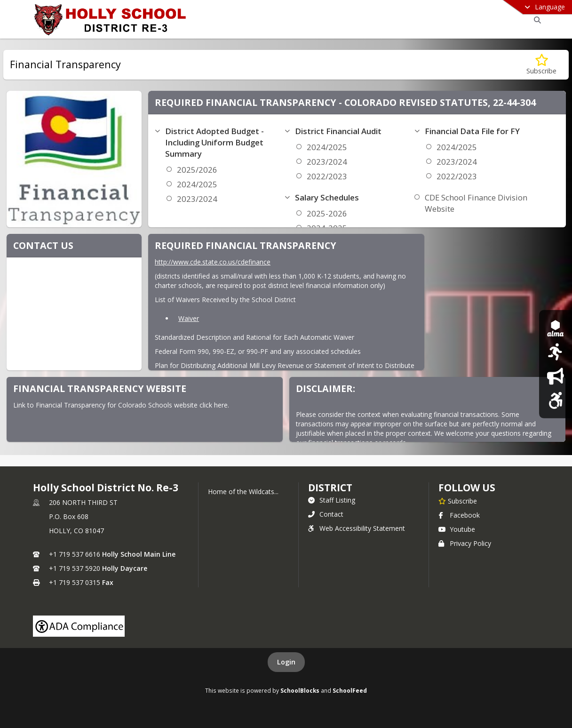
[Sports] (555, 352)
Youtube (457, 529)
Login (286, 662)
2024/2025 (197, 184)
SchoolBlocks (300, 690)
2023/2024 (197, 199)
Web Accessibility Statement (357, 528)
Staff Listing (332, 500)
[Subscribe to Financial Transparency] (541, 65)
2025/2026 (197, 170)
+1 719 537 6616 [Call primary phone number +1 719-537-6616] (75, 554)
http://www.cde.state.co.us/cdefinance (213, 262)
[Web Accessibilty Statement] (555, 400)
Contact (326, 514)
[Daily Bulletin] (555, 376)
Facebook (459, 515)
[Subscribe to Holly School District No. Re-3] (458, 501)
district (330, 488)
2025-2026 (327, 213)
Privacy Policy (465, 543)
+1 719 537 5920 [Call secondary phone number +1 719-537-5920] (75, 568)
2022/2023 (327, 176)
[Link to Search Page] (536, 20)
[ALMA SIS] (556, 328)
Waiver (189, 318)
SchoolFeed (350, 690)
